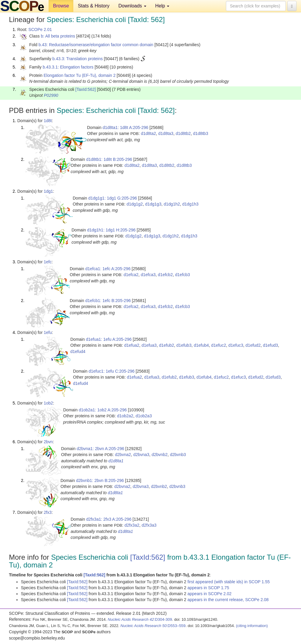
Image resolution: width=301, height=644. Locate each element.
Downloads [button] (132, 6)
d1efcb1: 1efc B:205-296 (108, 301)
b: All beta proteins (58, 36)
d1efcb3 (182, 275)
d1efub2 (166, 345)
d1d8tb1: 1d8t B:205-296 (109, 159)
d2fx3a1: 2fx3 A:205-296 (109, 519)
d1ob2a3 (144, 416)
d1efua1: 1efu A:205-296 (109, 339)
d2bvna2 (123, 455)
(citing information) (252, 626)
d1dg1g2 (135, 204)
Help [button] (162, 6)
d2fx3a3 (149, 525)
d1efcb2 (165, 275)
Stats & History (94, 6)
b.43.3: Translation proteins (78, 59)
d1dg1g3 (153, 204)
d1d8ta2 (149, 133)
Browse (61, 6)
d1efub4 (201, 345)
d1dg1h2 (172, 204)
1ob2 (48, 403)
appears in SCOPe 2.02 (210, 594)
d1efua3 (149, 345)
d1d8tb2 (183, 133)
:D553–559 (153, 626)
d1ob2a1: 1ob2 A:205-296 (103, 410)
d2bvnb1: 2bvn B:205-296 (100, 480)
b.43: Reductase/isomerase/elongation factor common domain (96, 45)
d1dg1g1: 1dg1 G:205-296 (113, 198)
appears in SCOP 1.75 (208, 588)
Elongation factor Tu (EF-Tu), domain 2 (79, 75)
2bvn (48, 442)
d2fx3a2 (132, 525)
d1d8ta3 (166, 133)
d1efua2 (132, 345)
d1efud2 (253, 345)
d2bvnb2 (160, 455)
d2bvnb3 (178, 455)
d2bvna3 (141, 455)
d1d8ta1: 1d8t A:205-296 (125, 127)
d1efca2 (131, 275)
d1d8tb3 (201, 133)
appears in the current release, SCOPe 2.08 (228, 600)
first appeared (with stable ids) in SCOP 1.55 (229, 582)
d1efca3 (148, 275)
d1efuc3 (236, 345)
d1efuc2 (219, 345)
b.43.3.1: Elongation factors (68, 67)
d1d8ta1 (116, 461)
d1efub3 (184, 345)
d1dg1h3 (191, 204)
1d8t (48, 121)
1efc (48, 262)
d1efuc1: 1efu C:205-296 (111, 371)
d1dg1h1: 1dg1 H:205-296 (111, 230)
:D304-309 (140, 619)
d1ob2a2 (125, 416)
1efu (48, 332)
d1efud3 (270, 345)
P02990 (51, 95)
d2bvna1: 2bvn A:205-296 (100, 449)
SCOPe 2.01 (40, 29)
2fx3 (48, 512)
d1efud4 (78, 351)
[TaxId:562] (86, 89)
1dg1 (48, 191)
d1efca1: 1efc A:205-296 (108, 269)
